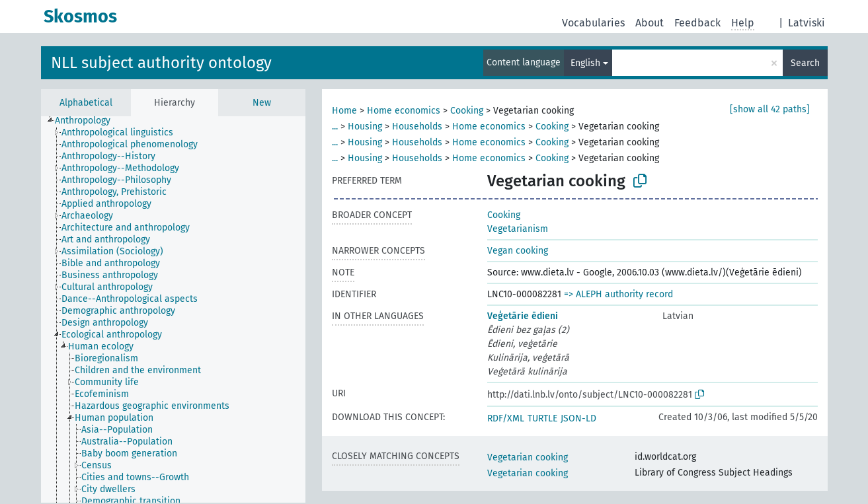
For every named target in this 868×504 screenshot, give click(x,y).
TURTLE (542, 418)
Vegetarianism (518, 229)
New (262, 103)
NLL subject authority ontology (161, 63)
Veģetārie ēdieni (523, 316)
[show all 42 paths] (770, 109)
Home (344, 111)
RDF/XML (506, 418)
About (650, 23)
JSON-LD (578, 418)
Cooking (467, 111)
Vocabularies (593, 23)
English (585, 63)
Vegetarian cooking (528, 457)
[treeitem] (88, 121)
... (335, 126)
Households (417, 126)
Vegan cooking (518, 251)
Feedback (697, 23)
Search (805, 63)
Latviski (807, 23)
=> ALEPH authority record (618, 294)
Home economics (404, 111)
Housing (365, 126)
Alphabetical (86, 103)
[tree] (173, 309)
